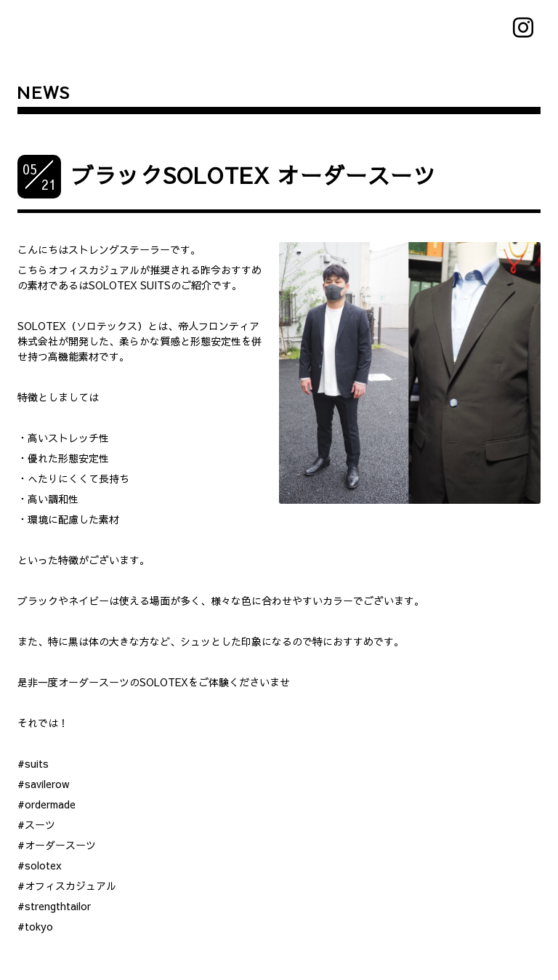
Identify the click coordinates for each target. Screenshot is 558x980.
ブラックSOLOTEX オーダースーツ (254, 175)
